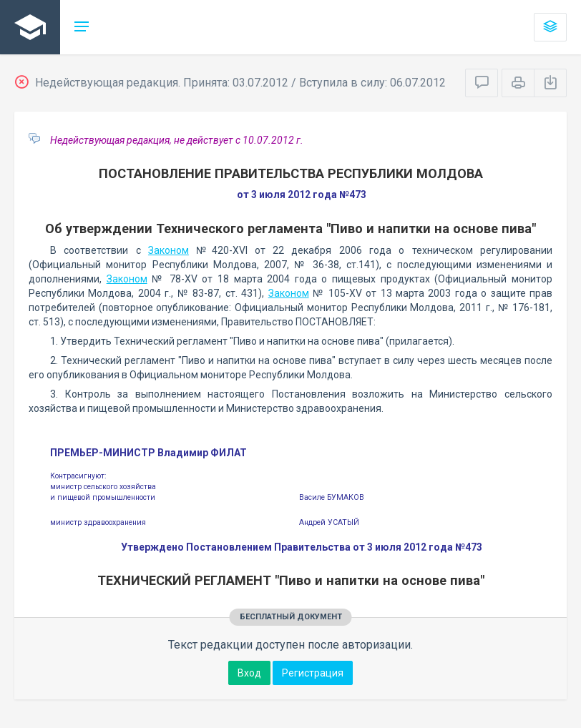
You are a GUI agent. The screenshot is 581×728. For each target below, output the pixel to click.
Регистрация (313, 673)
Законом (169, 250)
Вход (249, 673)
